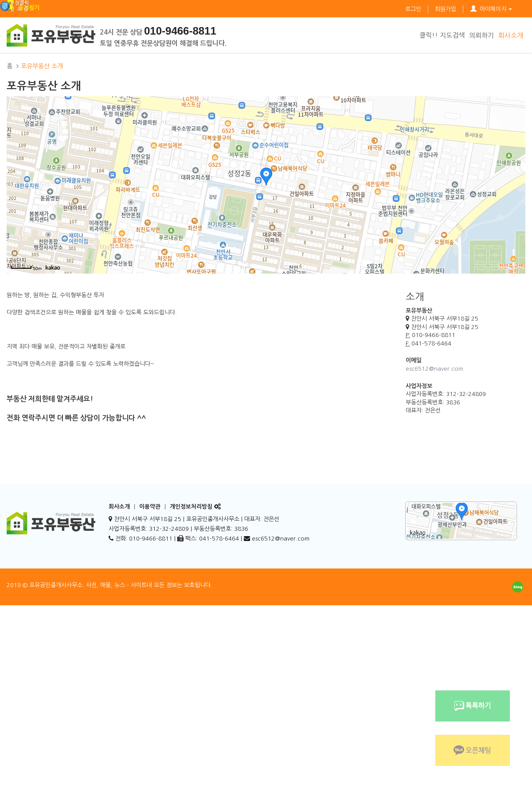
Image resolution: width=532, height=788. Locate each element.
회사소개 (511, 35)
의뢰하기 (481, 35)
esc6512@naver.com (434, 369)
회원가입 (446, 9)
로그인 (413, 9)
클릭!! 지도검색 (442, 35)
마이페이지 (491, 9)
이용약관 (150, 507)
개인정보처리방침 (191, 507)
